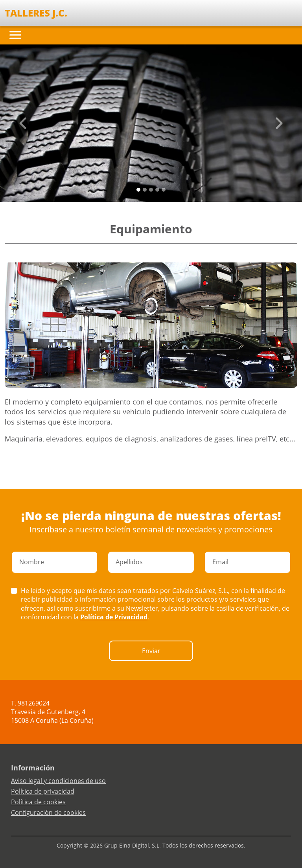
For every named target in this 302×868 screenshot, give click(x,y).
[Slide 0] (138, 190)
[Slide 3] (157, 190)
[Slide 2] (151, 190)
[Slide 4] (164, 190)
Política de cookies (38, 802)
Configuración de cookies (48, 813)
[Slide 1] (145, 190)
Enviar (151, 651)
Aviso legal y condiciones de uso (58, 781)
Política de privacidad (43, 791)
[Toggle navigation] (15, 35)
